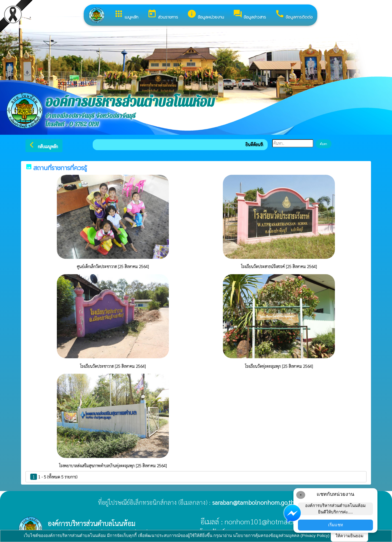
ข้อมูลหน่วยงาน (206, 15)
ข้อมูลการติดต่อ (294, 15)
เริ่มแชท (336, 525)
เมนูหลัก (126, 15)
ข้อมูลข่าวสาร (249, 15)
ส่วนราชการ (163, 15)
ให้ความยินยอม (349, 536)
